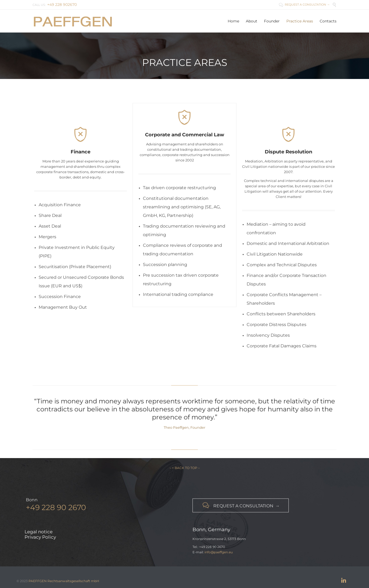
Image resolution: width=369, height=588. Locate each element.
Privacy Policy (40, 537)
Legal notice (39, 532)
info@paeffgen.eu (219, 552)
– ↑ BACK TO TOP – (185, 468)
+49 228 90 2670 (56, 511)
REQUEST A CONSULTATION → (304, 5)
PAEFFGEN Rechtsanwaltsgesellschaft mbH (64, 581)
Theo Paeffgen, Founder (184, 427)
